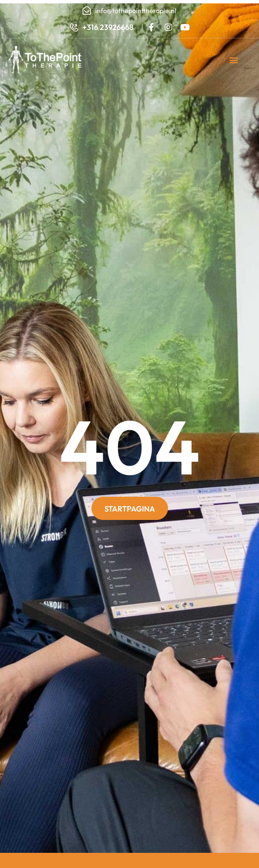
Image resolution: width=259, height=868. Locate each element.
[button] (234, 60)
